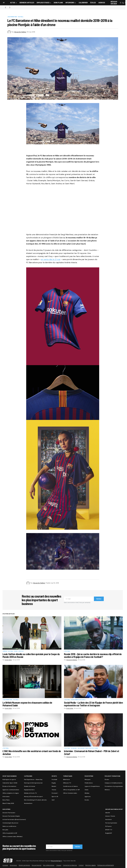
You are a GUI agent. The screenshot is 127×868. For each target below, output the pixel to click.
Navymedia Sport (56, 861)
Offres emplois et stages (11, 793)
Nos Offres (6, 809)
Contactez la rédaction (70, 865)
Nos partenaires (37, 865)
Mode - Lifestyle (19, 651)
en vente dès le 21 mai (51, 259)
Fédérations (89, 783)
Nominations (28, 803)
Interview (74, 748)
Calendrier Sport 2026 (10, 783)
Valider (99, 599)
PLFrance (108, 826)
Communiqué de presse (10, 823)
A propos (5, 865)
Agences (88, 797)
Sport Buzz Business (9, 776)
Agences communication (11, 790)
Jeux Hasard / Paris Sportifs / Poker (88, 748)
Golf (53, 800)
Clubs (87, 790)
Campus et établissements (114, 783)
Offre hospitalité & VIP (10, 833)
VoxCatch (108, 820)
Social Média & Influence (78, 700)
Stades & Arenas (30, 786)
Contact (81, 865)
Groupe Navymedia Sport (114, 809)
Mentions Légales (91, 865)
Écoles (107, 780)
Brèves (5, 651)
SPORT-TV (109, 830)
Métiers (107, 790)
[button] (4, 3)
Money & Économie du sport (33, 797)
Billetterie (66, 780)
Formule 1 (55, 793)
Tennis (54, 790)
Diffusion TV (67, 783)
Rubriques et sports (9, 780)
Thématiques (68, 776)
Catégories (28, 776)
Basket (54, 786)
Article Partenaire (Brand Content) (14, 820)
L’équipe (59, 865)
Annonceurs (13, 865)
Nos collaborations (49, 865)
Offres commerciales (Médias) (12, 837)
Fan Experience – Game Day (33, 780)
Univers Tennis (110, 816)
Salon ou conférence (9, 826)
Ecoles (87, 800)
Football (21, 17)
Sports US (55, 797)
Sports (54, 776)
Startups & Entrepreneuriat (33, 783)
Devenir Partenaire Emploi (11, 816)
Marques (88, 780)
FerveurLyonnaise (111, 823)
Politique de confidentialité (106, 865)
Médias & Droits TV (30, 793)
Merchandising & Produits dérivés (35, 800)
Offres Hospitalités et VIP (71, 790)
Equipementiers (13, 17)
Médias (87, 793)
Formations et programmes (114, 786)
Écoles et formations (9, 786)
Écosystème (89, 776)
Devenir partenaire (24, 865)
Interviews (6, 797)
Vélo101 (108, 813)
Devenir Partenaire (9, 813)
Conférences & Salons (70, 786)
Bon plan (5, 830)
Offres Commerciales (70, 793)
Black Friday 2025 (8, 803)
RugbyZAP (109, 833)
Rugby (54, 783)
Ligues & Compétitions (92, 786)
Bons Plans (6, 800)
